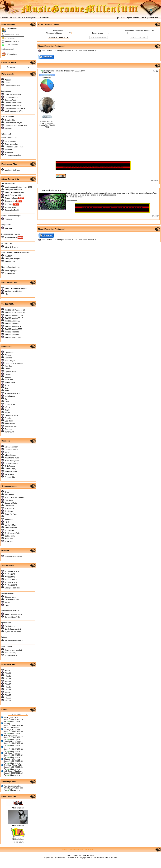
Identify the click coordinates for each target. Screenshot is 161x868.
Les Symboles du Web (14, 111)
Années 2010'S (11, 582)
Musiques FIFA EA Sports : (67, 50)
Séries (7, 602)
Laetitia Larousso (12, 415)
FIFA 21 (8, 701)
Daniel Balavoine (12, 463)
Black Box (9, 380)
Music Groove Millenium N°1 (16, 288)
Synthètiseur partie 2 (13, 629)
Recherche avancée (143, 31)
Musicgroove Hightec (13, 259)
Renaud (8, 452)
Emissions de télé (12, 600)
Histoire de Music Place (14, 147)
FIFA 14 (8, 681)
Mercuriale (9, 228)
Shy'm (7, 413)
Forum (144, 18)
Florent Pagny (10, 469)
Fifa (6, 294)
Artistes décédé (11, 655)
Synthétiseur (10, 626)
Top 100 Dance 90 (12, 335)
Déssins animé (11, 597)
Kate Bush (9, 366)
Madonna (9, 358)
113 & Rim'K (10, 536)
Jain (6, 399)
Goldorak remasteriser (14, 556)
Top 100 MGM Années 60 (15, 310)
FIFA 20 (8, 698)
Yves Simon (9, 474)
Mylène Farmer (11, 426)
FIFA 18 (8, 692)
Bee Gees (9, 539)
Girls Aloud (9, 500)
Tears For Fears (11, 514)
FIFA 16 (8, 687)
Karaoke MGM (11, 207)
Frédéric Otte (10, 477)
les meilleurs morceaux (14, 641)
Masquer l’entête (52, 24)
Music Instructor (11, 528)
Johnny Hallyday (14, 198)
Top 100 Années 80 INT (14, 318)
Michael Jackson (11, 447)
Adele (7, 385)
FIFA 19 (8, 695)
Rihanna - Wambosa (12, 759)
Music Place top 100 (13, 195)
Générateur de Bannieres (15, 108)
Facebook (9, 150)
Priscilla (8, 418)
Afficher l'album (18, 808)
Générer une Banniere (14, 103)
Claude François (11, 450)
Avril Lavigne (10, 361)
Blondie (8, 374)
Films (7, 605)
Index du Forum (48, 50)
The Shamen (10, 508)
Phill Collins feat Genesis (15, 497)
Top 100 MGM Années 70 (15, 313)
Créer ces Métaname (13, 95)
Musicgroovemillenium (14, 190)
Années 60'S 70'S (12, 571)
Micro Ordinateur (11, 247)
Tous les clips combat (13, 650)
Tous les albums (18, 842)
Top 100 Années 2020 (13, 329)
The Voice (12, 204)
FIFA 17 (8, 690)
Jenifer (7, 410)
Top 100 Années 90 (12, 321)
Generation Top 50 (12, 210)
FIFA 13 (8, 679)
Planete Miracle (14, 237)
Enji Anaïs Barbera (12, 393)
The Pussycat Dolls (12, 533)
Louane (8, 377)
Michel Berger (10, 455)
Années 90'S (10, 577)
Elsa (7, 388)
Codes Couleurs (11, 97)
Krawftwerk (9, 495)
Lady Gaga (9, 352)
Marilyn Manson (11, 472)
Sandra (8, 369)
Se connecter (44, 18)
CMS (56, 858)
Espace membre (133, 18)
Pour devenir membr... (12, 786)
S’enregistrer (31, 18)
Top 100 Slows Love (13, 337)
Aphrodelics (9, 530)
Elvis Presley (10, 466)
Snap (7, 492)
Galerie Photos (154, 18)
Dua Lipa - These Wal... (13, 765)
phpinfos (8, 128)
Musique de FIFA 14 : (89, 50)
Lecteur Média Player (13, 123)
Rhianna (8, 355)
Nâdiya (8, 407)
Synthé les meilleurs (13, 632)
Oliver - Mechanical (46, 46)
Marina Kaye (10, 382)
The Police (9, 511)
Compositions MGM (13, 617)
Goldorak (8, 219)
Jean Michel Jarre (12, 458)
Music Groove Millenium (14, 192)
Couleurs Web (10, 100)
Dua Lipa (8, 429)
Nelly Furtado (10, 396)
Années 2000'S (11, 580)
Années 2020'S (11, 585)
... (4, 747)
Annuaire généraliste (13, 155)
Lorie (7, 402)
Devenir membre (11, 144)
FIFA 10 (8, 670)
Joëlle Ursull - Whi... (12, 717)
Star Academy (14, 201)
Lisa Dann (9, 421)
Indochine (9, 519)
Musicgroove (10, 261)
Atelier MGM (10, 273)
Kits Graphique (11, 271)
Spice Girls (9, 541)
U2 (6, 517)
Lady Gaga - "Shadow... (13, 771)
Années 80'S (10, 574)
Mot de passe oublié (8, 49)
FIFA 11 (8, 673)
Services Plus (10, 141)
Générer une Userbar (13, 105)
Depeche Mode (11, 503)
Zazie (7, 391)
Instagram (9, 152)
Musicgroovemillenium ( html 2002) (19, 187)
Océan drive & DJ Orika (14, 363)
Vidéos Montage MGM (14, 614)
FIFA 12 (8, 676)
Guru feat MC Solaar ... (13, 729)
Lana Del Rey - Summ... (13, 741)
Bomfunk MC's (11, 525)
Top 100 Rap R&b (12, 332)
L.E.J (7, 522)
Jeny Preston (10, 424)
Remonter (155, 181)
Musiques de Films (12, 170)
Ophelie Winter (11, 371)
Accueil (121, 18)
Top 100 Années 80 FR (14, 315)
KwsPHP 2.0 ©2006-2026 (68, 858)
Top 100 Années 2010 (13, 326)
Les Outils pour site (12, 85)
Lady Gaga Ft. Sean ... (13, 753)
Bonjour (7, 723)
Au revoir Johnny (10, 735)
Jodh (92, 855)
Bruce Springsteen (12, 461)
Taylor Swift (9, 432)
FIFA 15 (8, 684)
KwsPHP (8, 256)
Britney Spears (11, 404)
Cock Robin (9, 506)
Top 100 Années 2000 (13, 324)
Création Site (10, 120)
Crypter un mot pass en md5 (16, 125)
